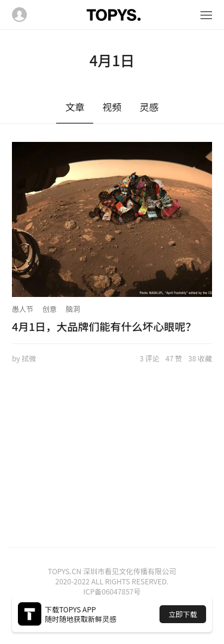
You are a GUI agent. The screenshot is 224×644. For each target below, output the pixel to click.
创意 (50, 309)
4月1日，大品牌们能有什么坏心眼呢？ (104, 326)
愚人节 (23, 309)
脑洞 (73, 309)
